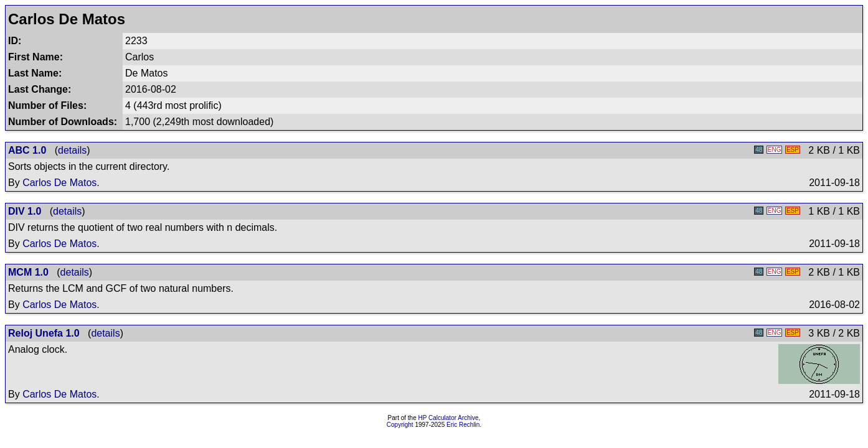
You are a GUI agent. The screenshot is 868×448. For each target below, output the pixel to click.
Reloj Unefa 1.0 (44, 333)
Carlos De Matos (59, 183)
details (72, 150)
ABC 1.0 (27, 150)
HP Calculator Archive (449, 418)
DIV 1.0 (25, 211)
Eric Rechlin (463, 425)
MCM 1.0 (28, 272)
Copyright (400, 425)
